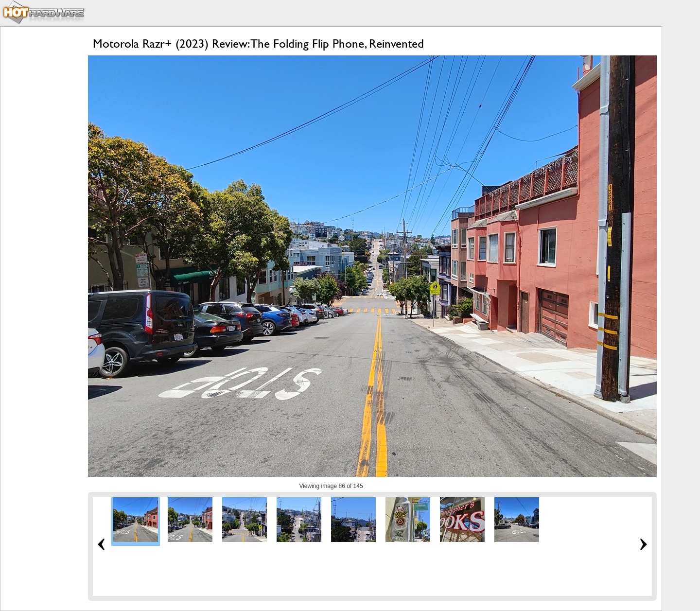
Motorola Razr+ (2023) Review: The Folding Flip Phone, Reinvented (258, 44)
